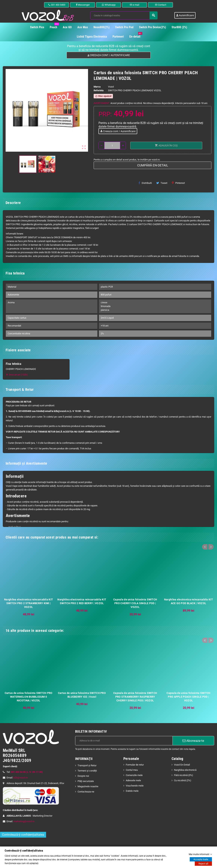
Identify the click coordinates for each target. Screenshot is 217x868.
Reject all (203, 864)
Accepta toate (201, 859)
